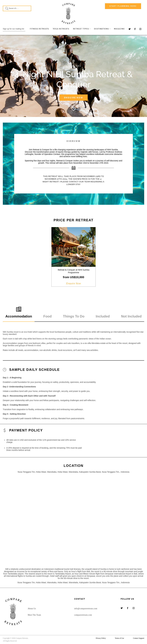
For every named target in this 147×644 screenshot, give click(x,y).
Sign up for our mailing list (13, 29)
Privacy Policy (101, 638)
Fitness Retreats (39, 29)
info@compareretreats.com (86, 609)
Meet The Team (34, 615)
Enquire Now (74, 98)
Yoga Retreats (61, 29)
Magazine (119, 29)
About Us (32, 609)
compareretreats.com (83, 615)
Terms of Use (119, 638)
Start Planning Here (123, 6)
